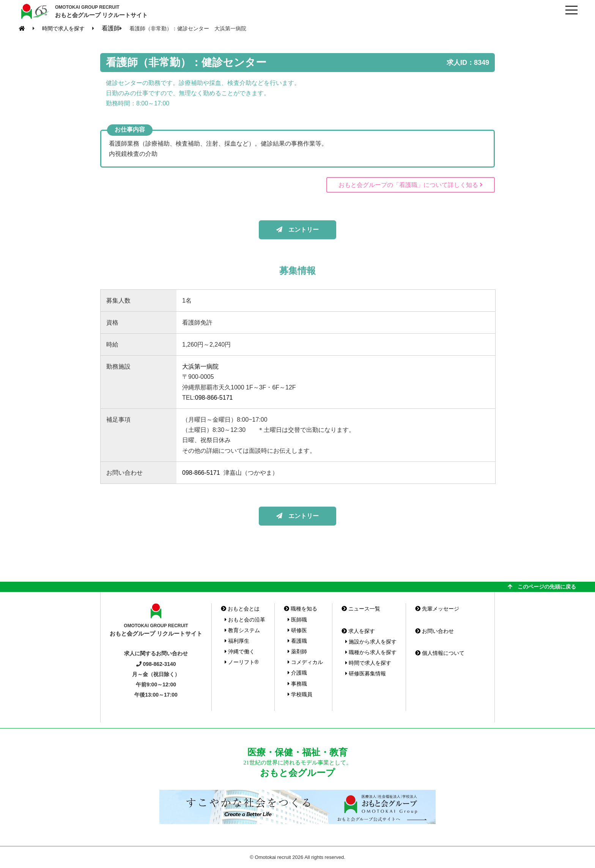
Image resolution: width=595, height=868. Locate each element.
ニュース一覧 (361, 609)
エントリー (297, 230)
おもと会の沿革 (245, 620)
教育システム (242, 630)
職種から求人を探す (371, 652)
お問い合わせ (434, 631)
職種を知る (301, 609)
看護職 (297, 641)
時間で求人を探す (368, 663)
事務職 (297, 684)
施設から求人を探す (371, 642)
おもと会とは (240, 609)
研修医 (297, 630)
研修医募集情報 (366, 673)
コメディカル (305, 662)
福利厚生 (237, 641)
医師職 (297, 620)
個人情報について (440, 653)
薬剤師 (297, 651)
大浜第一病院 (200, 367)
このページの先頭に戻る (542, 587)
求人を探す (358, 631)
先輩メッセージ (437, 609)
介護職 (297, 673)
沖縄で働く (240, 651)
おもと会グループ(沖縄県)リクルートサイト (34, 11)
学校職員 (300, 694)
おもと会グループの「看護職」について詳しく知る (411, 185)
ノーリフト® (242, 662)
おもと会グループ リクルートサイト (101, 11)
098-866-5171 (214, 398)
